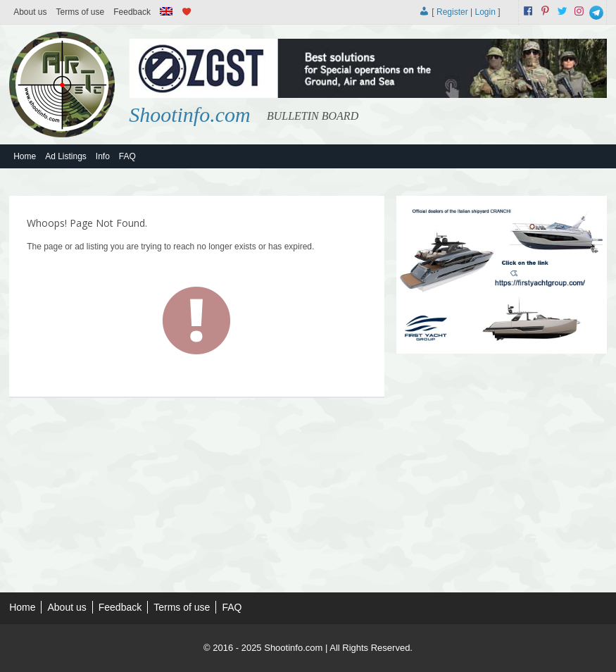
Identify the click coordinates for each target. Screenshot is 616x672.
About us (30, 12)
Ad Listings (66, 156)
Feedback (132, 12)
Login (485, 12)
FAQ (127, 156)
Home (25, 156)
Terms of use (81, 12)
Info (103, 156)
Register (452, 12)
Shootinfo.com (190, 114)
